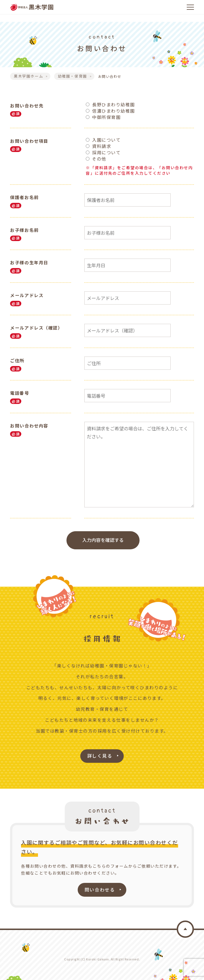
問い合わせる (100, 888)
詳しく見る (100, 754)
